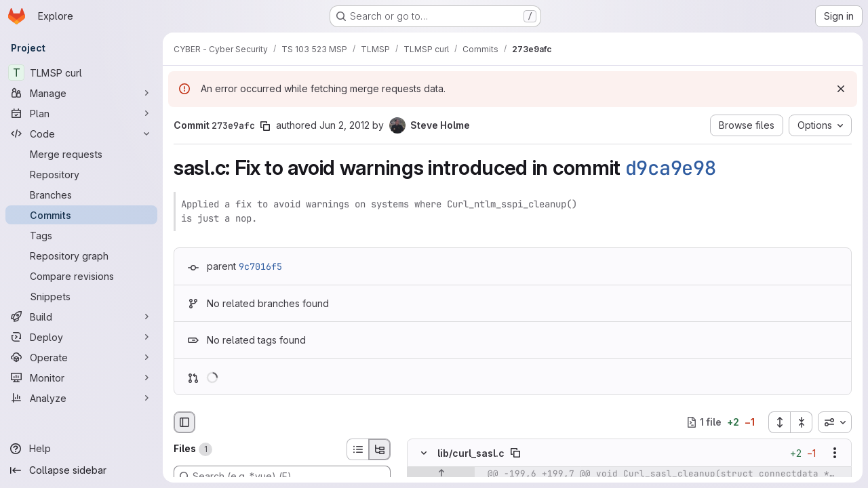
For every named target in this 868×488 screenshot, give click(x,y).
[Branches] (81, 195)
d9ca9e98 (671, 168)
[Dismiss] (841, 89)
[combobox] (835, 422)
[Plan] (81, 113)
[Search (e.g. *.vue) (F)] (282, 476)
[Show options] (835, 453)
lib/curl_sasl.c (471, 452)
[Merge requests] (81, 154)
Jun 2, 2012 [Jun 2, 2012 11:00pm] (344, 125)
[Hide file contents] (424, 453)
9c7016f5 (260, 266)
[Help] (81, 449)
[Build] (81, 317)
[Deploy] (81, 337)
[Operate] (81, 357)
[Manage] (81, 93)
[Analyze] (81, 398)
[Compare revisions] (81, 276)
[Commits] (81, 215)
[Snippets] (81, 296)
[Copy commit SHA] (265, 126)
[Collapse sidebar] (81, 470)
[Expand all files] (779, 422)
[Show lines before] (441, 474)
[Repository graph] (81, 256)
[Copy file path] (515, 453)
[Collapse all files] (802, 422)
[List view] (357, 449)
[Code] (81, 134)
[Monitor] (81, 378)
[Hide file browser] (184, 422)
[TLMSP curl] (81, 73)
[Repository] (81, 174)
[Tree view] (380, 449)
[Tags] (81, 235)
